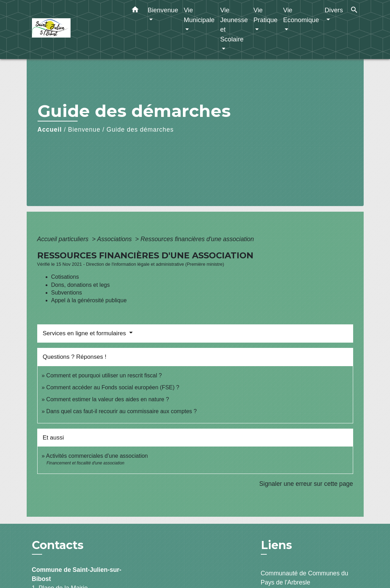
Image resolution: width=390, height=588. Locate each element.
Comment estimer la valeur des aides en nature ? (108, 399)
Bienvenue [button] (163, 10)
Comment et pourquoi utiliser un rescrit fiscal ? (104, 375)
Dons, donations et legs (81, 285)
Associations (115, 239)
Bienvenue (84, 130)
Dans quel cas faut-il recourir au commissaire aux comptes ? (122, 411)
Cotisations (65, 277)
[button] (135, 11)
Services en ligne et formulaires (85, 333)
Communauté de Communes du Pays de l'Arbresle (305, 578)
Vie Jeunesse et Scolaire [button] (234, 25)
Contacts (58, 545)
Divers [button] (334, 10)
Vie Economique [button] (301, 15)
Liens (276, 545)
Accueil (50, 130)
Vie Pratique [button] (266, 15)
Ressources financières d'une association (197, 239)
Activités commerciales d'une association (97, 456)
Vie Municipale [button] (199, 15)
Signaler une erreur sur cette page (306, 484)
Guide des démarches (140, 130)
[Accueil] (76, 30)
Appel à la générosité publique (89, 300)
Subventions (67, 293)
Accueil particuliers (64, 239)
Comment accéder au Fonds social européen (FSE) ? (113, 387)
